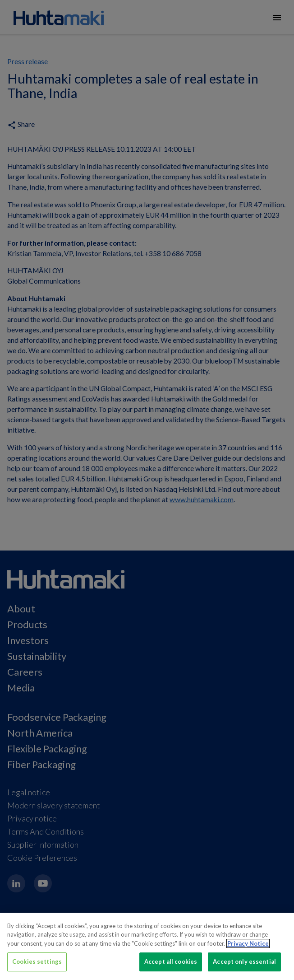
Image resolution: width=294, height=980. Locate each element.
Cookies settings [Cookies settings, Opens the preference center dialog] (37, 961)
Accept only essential (244, 961)
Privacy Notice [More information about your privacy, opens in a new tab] (248, 943)
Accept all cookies (171, 961)
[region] (147, 946)
